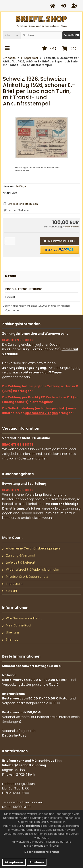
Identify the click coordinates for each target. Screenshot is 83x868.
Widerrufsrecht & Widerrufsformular (31, 570)
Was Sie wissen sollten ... (22, 618)
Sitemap (10, 640)
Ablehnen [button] (37, 862)
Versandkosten (71, 227)
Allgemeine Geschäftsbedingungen (31, 548)
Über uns (11, 633)
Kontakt (10, 591)
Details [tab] (11, 276)
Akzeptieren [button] (14, 862)
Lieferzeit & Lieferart (19, 563)
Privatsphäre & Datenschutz (25, 577)
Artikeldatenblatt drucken (23, 204)
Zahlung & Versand (19, 556)
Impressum (12, 584)
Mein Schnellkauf (17, 625)
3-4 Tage (21, 187)
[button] (12, 35)
